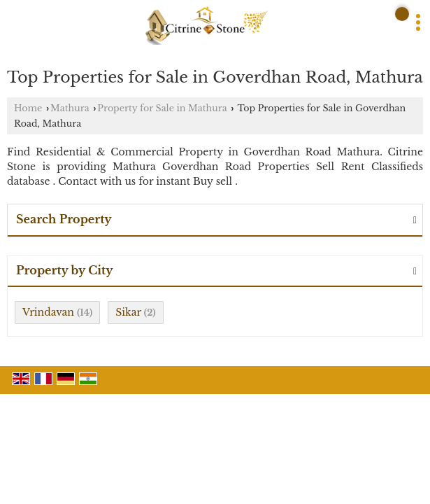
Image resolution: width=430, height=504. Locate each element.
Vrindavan (48, 312)
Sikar (128, 312)
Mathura (70, 108)
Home (28, 108)
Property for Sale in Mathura (162, 108)
